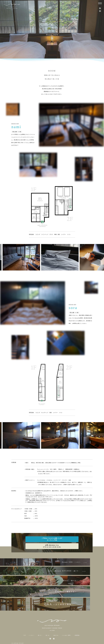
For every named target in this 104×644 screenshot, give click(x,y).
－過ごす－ (40, 624)
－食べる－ (47, 624)
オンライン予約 (52, 541)
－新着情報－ (77, 624)
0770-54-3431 (19, 635)
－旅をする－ (56, 624)
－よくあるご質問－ (67, 624)
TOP (24, 624)
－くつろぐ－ (31, 624)
